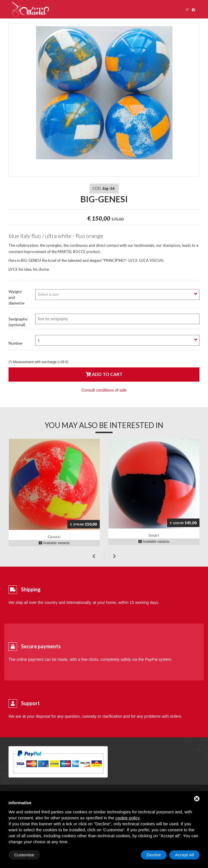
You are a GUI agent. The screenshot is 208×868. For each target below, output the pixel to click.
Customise (24, 855)
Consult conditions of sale (104, 390)
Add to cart (104, 374)
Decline (154, 855)
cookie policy (128, 818)
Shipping (31, 589)
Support (30, 703)
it (187, 10)
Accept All (184, 855)
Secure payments (41, 646)
